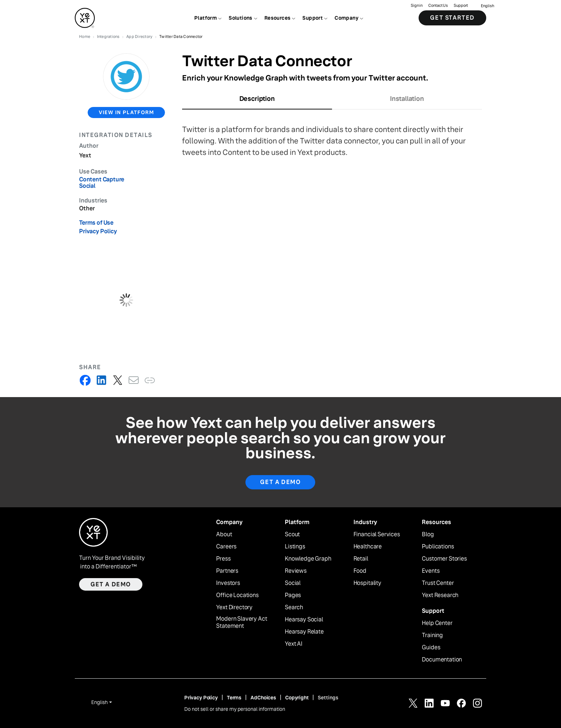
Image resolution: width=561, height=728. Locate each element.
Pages (293, 595)
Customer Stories (444, 559)
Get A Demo (280, 482)
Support (461, 6)
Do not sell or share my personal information (235, 709)
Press (223, 559)
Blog (428, 534)
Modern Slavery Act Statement (242, 623)
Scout (292, 534)
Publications (438, 547)
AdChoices (263, 698)
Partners (227, 571)
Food (360, 571)
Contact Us (438, 6)
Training (432, 635)
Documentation (442, 660)
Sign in (417, 6)
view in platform (126, 112)
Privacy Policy (98, 231)
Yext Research (440, 595)
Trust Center (438, 583)
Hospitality (367, 583)
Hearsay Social (304, 620)
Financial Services (377, 534)
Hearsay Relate (304, 632)
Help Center (437, 623)
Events (431, 571)
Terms (234, 698)
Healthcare (368, 547)
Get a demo (111, 584)
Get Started (452, 18)
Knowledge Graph (308, 559)
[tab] (257, 101)
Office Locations (237, 595)
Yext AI (294, 644)
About (224, 534)
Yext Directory (234, 607)
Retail (361, 559)
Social (293, 583)
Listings (295, 547)
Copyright (297, 698)
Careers (226, 547)
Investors (228, 583)
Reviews (296, 571)
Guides (431, 648)
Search (294, 607)
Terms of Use (96, 223)
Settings (328, 698)
